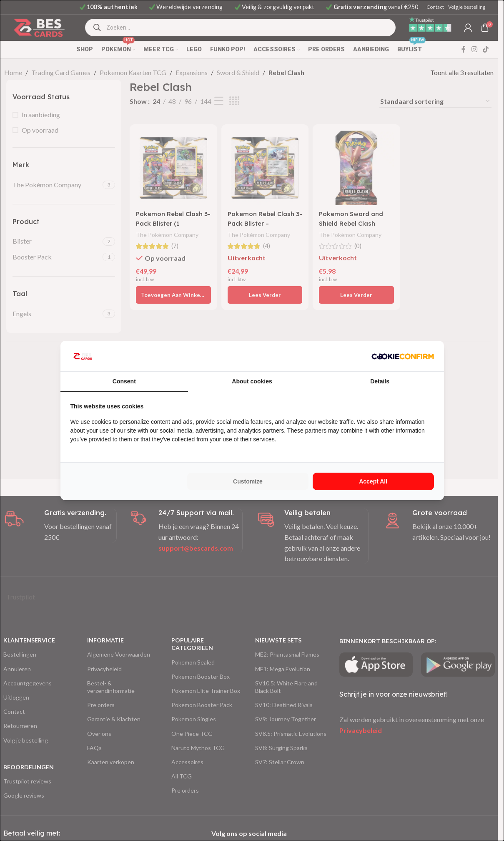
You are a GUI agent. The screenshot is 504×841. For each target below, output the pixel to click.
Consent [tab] (124, 381)
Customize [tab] (248, 481)
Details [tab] (380, 381)
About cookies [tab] (252, 381)
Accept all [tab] (373, 481)
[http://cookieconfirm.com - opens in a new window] (403, 356)
